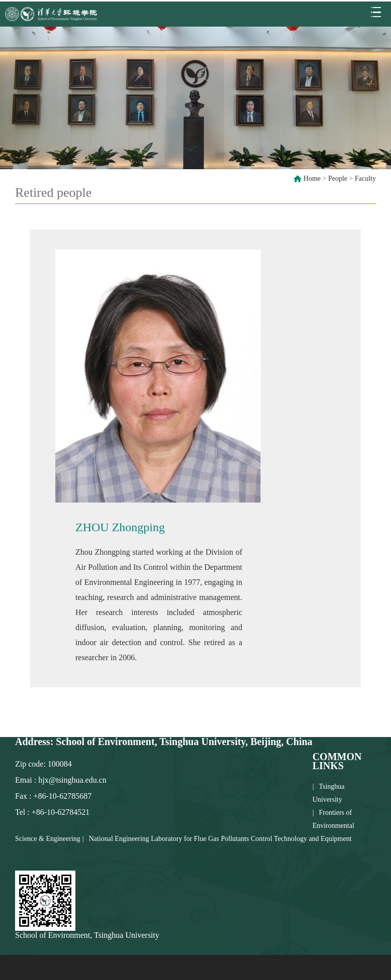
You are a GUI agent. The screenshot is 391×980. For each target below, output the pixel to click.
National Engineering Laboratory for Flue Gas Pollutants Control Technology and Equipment (220, 839)
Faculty (365, 178)
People (338, 178)
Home (312, 178)
